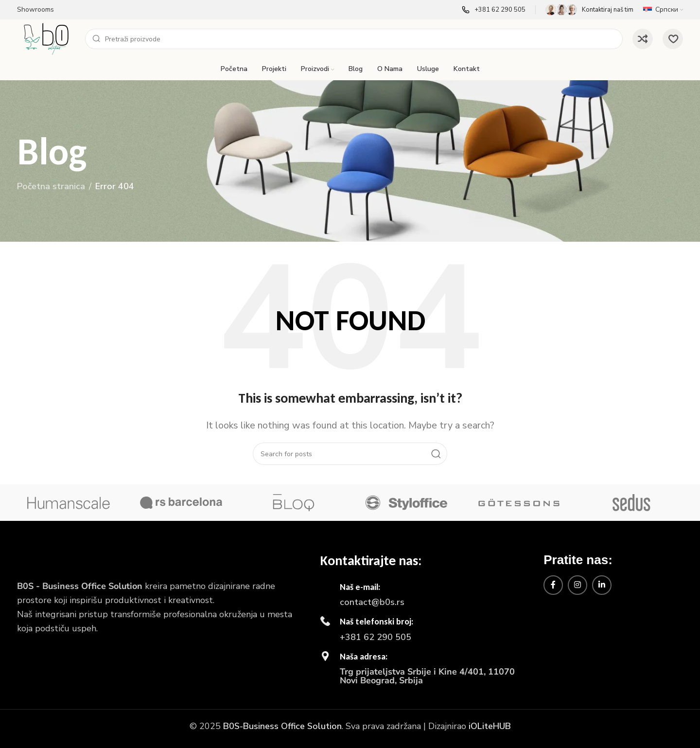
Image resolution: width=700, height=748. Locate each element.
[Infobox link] (494, 10)
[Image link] (46, 559)
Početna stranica (51, 186)
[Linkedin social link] (602, 585)
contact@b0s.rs (372, 602)
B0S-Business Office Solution (282, 726)
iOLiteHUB (490, 726)
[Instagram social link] (577, 585)
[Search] (354, 39)
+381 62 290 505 (376, 637)
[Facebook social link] (553, 585)
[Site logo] (46, 38)
